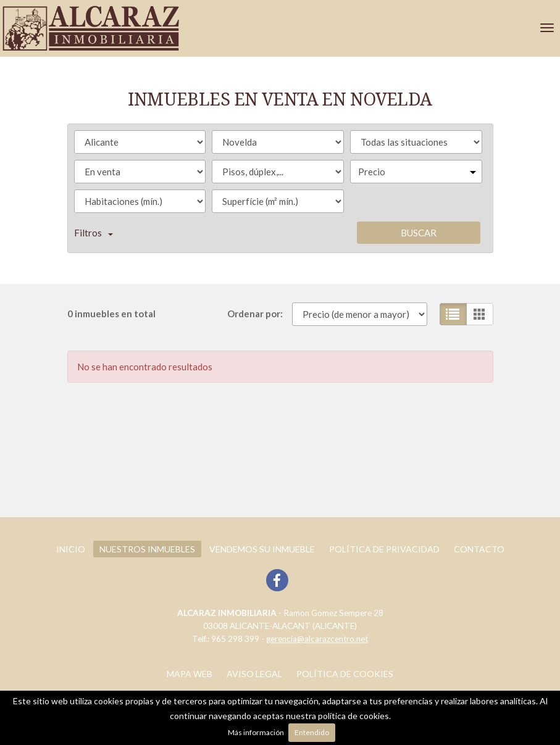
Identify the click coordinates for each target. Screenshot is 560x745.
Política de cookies (345, 674)
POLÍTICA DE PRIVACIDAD (384, 549)
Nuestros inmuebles (147, 549)
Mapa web (190, 674)
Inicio (71, 549)
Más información (256, 732)
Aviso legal (254, 674)
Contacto (479, 549)
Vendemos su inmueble (262, 549)
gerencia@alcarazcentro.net (317, 639)
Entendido (312, 732)
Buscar (419, 233)
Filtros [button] (94, 233)
